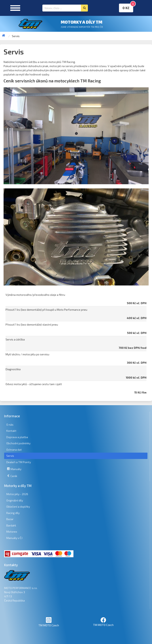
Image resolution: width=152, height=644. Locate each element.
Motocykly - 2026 (17, 494)
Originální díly (15, 500)
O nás (10, 425)
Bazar (10, 519)
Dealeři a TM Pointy (19, 462)
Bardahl (11, 525)
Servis (10, 456)
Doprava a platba (17, 437)
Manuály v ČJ (14, 538)
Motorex (12, 532)
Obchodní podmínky (18, 443)
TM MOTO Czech (49, 622)
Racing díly (13, 513)
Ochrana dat (14, 450)
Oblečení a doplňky (18, 507)
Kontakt (11, 431)
